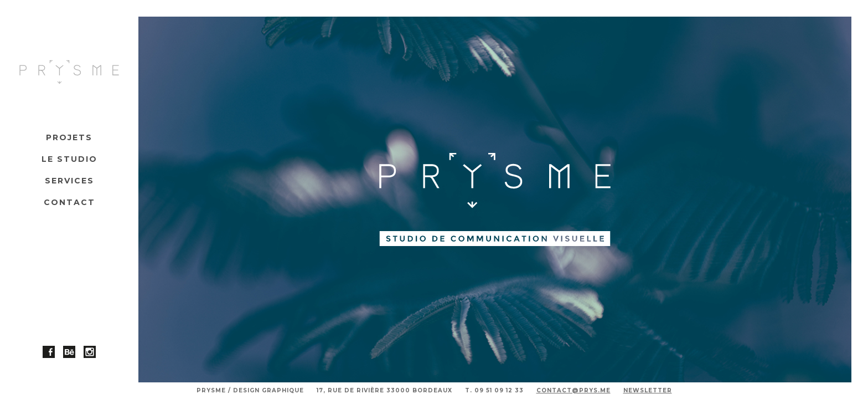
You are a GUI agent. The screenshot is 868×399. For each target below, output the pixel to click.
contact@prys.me (573, 390)
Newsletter (648, 390)
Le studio (69, 159)
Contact (69, 202)
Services (69, 181)
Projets (69, 137)
